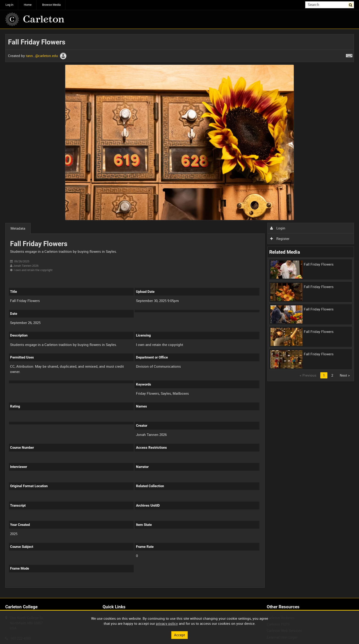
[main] (180, 314)
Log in (9, 5)
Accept (179, 635)
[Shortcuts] (349, 55)
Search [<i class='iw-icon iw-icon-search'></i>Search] (351, 4)
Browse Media (51, 5)
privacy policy (167, 623)
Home (28, 5)
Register (280, 239)
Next (345, 375)
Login (278, 228)
